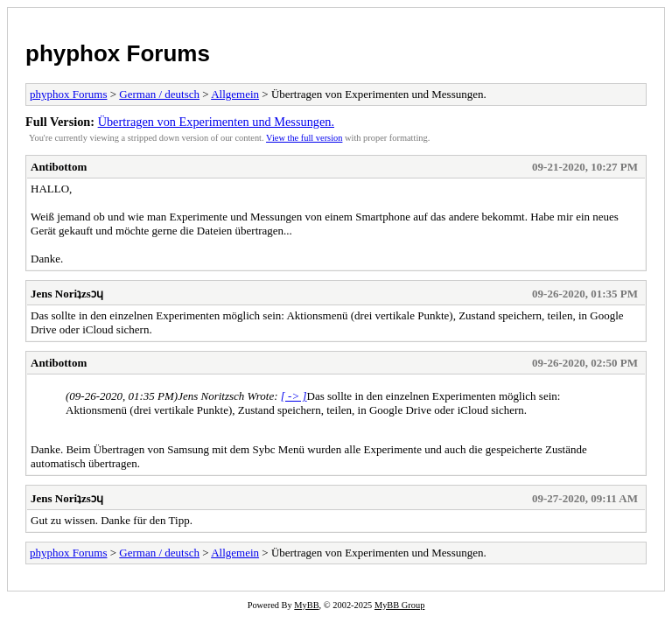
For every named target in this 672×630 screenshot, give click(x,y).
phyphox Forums (118, 53)
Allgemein (235, 94)
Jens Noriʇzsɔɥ (67, 294)
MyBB (306, 605)
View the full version (304, 138)
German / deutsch (159, 94)
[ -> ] (294, 396)
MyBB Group (399, 605)
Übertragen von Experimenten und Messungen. (216, 122)
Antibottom (59, 167)
